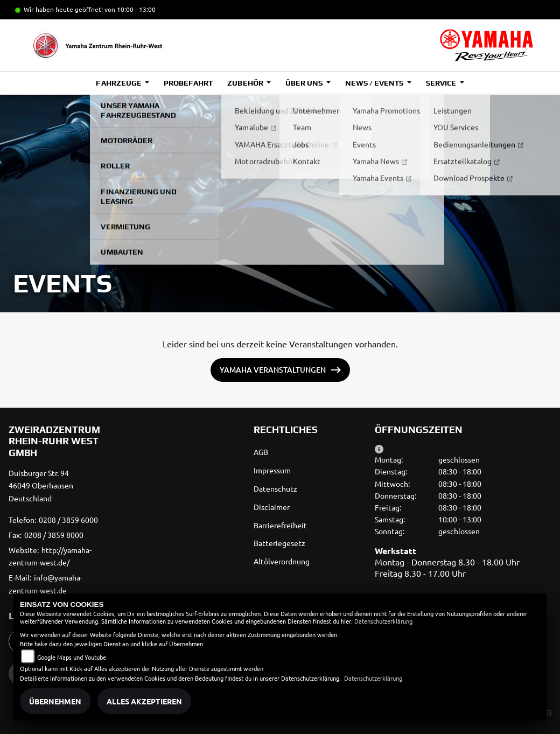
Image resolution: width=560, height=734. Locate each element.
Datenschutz (275, 488)
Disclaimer (272, 507)
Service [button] (442, 83)
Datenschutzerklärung (383, 621)
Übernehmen (55, 701)
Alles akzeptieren (144, 701)
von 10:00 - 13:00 (130, 9)
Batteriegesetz (279, 543)
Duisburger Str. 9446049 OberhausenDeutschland (41, 486)
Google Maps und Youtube (72, 657)
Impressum (272, 470)
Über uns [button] (305, 83)
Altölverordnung (282, 561)
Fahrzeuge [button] (119, 83)
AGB (261, 452)
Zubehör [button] (246, 83)
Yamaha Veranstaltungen (273, 370)
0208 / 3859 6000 (68, 520)
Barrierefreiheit (280, 525)
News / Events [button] (375, 83)
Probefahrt (188, 83)
